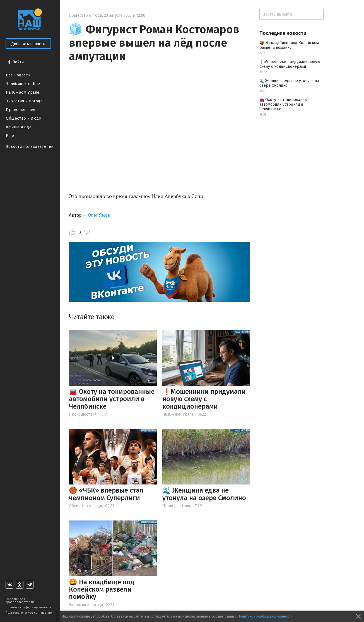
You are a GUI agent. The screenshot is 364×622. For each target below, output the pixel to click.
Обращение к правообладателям (20, 601)
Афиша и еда (19, 127)
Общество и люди (24, 118)
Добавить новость (28, 44)
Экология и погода (24, 101)
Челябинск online (23, 84)
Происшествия (21, 110)
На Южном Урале (23, 92)
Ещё (10, 136)
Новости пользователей (30, 147)
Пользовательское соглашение (29, 613)
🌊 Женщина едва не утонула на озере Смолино (204, 494)
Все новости (18, 75)
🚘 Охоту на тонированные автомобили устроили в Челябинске (112, 399)
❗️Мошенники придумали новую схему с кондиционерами (204, 399)
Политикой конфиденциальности (265, 616)
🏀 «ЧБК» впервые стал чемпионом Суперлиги (106, 494)
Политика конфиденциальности (29, 607)
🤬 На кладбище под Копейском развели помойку (102, 590)
